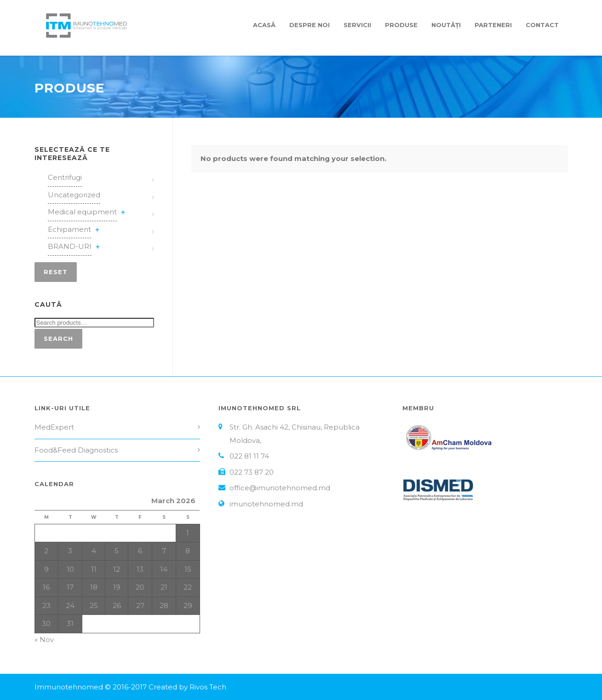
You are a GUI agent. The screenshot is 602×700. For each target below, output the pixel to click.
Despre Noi (310, 25)
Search (58, 339)
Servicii (357, 25)
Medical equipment (82, 212)
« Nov (44, 640)
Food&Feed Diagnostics (76, 450)
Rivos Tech (208, 687)
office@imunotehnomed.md (280, 488)
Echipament (69, 229)
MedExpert (54, 427)
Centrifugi (65, 177)
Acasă (264, 25)
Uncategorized (74, 195)
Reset (56, 272)
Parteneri (493, 25)
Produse (401, 25)
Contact (542, 25)
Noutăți (446, 25)
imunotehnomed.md (266, 504)
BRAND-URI (70, 246)
